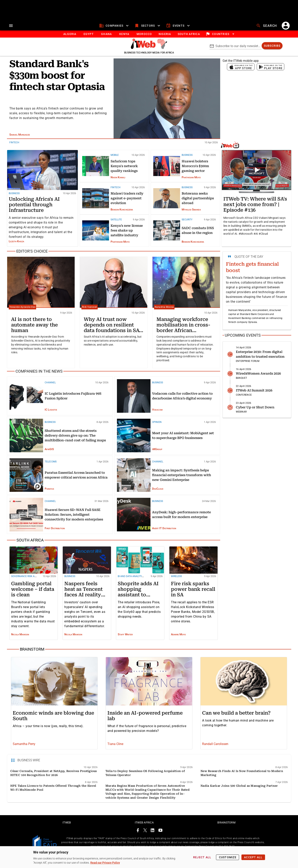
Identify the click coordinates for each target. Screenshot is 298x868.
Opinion (157, 423)
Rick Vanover (90, 308)
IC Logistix (51, 410)
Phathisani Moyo (191, 178)
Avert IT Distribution (164, 529)
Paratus (49, 489)
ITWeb (67, 832)
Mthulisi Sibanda (191, 210)
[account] (286, 26)
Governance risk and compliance (32, 577)
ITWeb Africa (144, 832)
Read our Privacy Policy (105, 863)
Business (14, 194)
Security (187, 220)
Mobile (115, 156)
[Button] (189, 35)
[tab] (70, 35)
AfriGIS (49, 450)
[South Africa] (114, 541)
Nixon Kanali (118, 178)
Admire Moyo (178, 635)
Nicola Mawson (20, 635)
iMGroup (157, 450)
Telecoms (51, 462)
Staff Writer (125, 635)
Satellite (116, 220)
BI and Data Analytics (131, 577)
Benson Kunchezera (122, 210)
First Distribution (55, 529)
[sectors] (148, 26)
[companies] (114, 26)
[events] (178, 26)
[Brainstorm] (149, 650)
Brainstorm (226, 832)
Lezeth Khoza (16, 242)
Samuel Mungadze (20, 135)
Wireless (176, 577)
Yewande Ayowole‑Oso (23, 308)
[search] (267, 26)
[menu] (11, 26)
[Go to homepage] (149, 49)
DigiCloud (158, 489)
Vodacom (157, 410)
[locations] (221, 35)
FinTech (14, 143)
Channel (50, 383)
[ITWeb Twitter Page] (145, 840)
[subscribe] (272, 46)
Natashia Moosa (164, 308)
